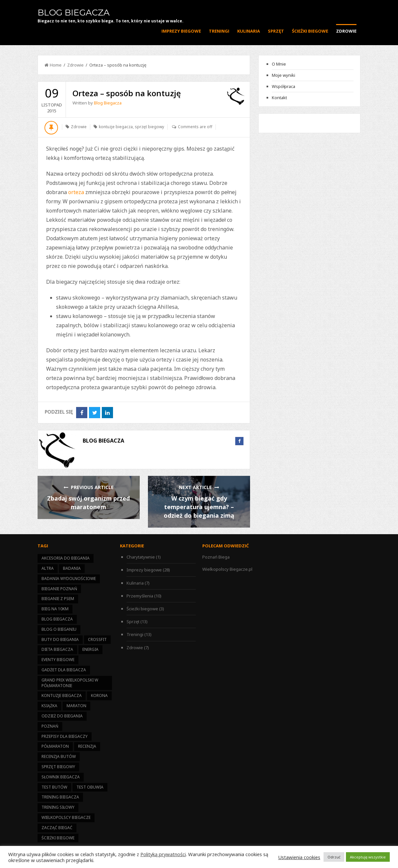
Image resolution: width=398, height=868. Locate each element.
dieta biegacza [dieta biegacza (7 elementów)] (57, 649)
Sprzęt (276, 31)
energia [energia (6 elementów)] (90, 649)
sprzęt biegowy (149, 127)
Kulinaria (249, 31)
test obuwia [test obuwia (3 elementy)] (90, 787)
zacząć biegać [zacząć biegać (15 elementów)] (57, 828)
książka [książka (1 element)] (49, 706)
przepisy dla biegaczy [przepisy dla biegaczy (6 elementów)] (65, 736)
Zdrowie (346, 31)
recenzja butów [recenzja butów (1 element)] (59, 756)
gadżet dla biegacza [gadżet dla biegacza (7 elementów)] (64, 670)
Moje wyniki (284, 75)
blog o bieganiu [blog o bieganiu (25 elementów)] (59, 629)
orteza (76, 192)
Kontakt (279, 98)
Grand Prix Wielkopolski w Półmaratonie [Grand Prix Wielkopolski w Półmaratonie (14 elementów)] (70, 683)
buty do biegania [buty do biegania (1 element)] (60, 639)
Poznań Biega (216, 557)
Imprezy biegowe (181, 31)
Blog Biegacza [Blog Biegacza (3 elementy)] (57, 619)
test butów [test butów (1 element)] (54, 787)
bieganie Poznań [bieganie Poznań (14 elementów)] (59, 589)
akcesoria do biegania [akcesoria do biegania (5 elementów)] (66, 558)
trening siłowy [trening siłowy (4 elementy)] (58, 807)
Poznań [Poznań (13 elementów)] (50, 726)
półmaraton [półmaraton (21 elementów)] (55, 746)
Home (53, 65)
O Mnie (279, 64)
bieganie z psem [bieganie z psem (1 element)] (58, 599)
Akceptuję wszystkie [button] (368, 857)
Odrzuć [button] (334, 857)
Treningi (219, 31)
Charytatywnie (141, 557)
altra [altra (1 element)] (48, 568)
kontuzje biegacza (116, 127)
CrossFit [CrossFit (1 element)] (97, 639)
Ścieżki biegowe (310, 31)
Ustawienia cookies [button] (299, 857)
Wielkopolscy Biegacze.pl (227, 569)
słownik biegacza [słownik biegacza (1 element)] (61, 777)
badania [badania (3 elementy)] (72, 568)
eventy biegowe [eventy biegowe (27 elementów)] (58, 660)
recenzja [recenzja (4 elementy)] (87, 746)
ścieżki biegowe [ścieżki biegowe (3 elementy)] (58, 838)
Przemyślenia (140, 596)
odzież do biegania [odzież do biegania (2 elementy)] (62, 716)
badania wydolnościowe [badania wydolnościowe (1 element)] (69, 579)
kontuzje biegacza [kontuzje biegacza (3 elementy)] (62, 695)
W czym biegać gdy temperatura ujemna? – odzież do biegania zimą (199, 507)
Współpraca (284, 86)
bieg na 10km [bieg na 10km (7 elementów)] (55, 609)
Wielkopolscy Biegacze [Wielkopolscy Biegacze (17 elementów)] (66, 817)
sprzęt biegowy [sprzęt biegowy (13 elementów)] (58, 767)
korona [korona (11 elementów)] (99, 695)
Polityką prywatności (163, 854)
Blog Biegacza (74, 13)
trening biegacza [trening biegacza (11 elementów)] (60, 797)
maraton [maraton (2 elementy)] (76, 706)
